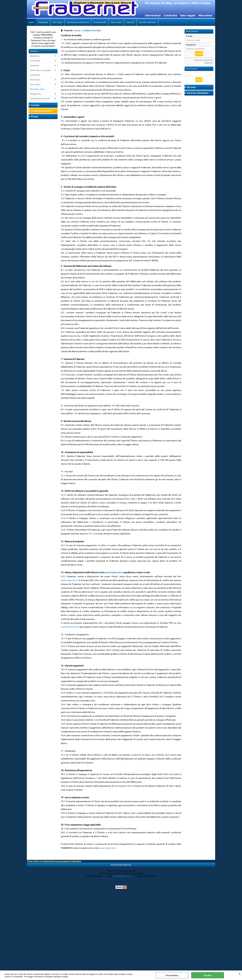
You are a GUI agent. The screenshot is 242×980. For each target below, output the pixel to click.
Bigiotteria (35, 56)
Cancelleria (35, 61)
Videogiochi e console (40, 98)
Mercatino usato (37, 89)
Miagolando (43, 22)
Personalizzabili (100, 22)
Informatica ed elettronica (78, 22)
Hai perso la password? (203, 60)
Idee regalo (57, 22)
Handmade (35, 75)
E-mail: (189, 36)
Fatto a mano (116, 22)
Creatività (130, 22)
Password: (191, 45)
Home (31, 22)
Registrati (209, 63)
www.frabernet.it (69, 580)
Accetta (208, 975)
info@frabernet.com (122, 876)
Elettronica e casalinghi (40, 70)
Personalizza (172, 975)
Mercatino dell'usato (147, 22)
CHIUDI (240, 974)
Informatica (35, 84)
